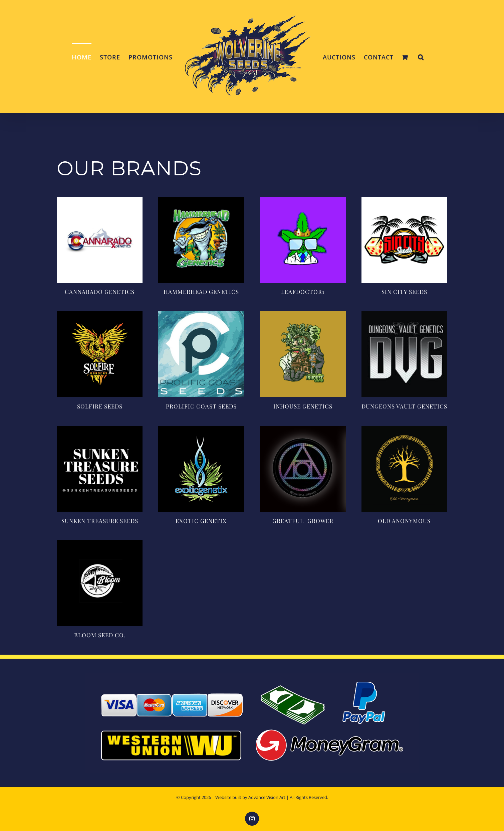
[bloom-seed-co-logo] (100, 543)
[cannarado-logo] (100, 200)
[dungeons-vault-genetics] (404, 314)
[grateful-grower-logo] (303, 429)
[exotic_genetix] (201, 429)
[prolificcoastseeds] (201, 314)
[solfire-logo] (100, 314)
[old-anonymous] (404, 429)
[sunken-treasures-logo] (100, 429)
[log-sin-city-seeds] (404, 200)
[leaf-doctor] (303, 200)
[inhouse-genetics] (303, 314)
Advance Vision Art (267, 797)
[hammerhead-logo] (201, 200)
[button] (421, 57)
